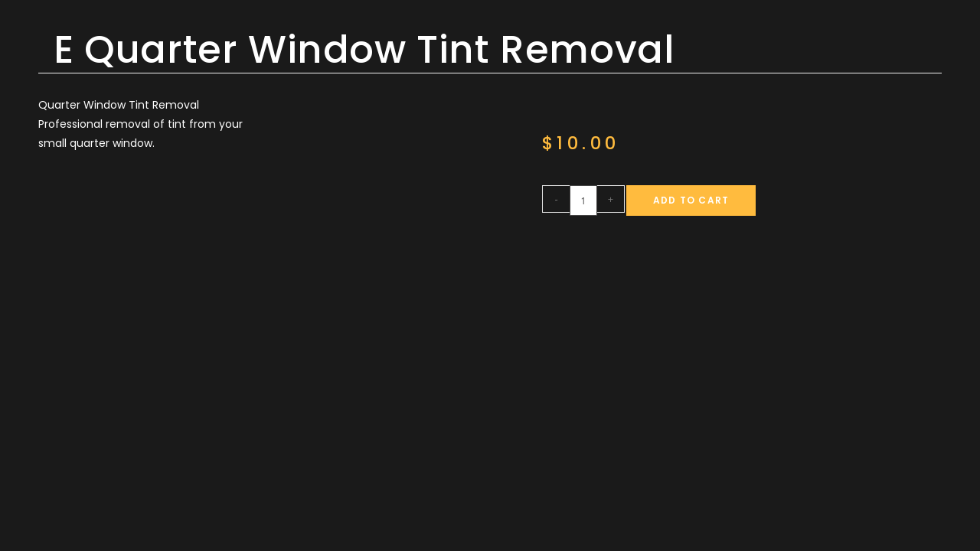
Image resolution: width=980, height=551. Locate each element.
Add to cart (691, 200)
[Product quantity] (583, 201)
